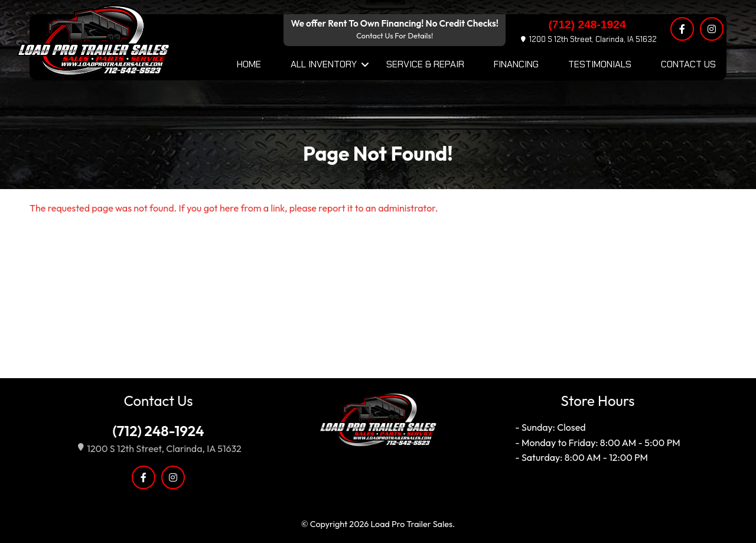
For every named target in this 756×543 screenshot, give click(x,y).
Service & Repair (425, 64)
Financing (516, 64)
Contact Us (688, 64)
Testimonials (600, 64)
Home (249, 64)
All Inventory (324, 64)
